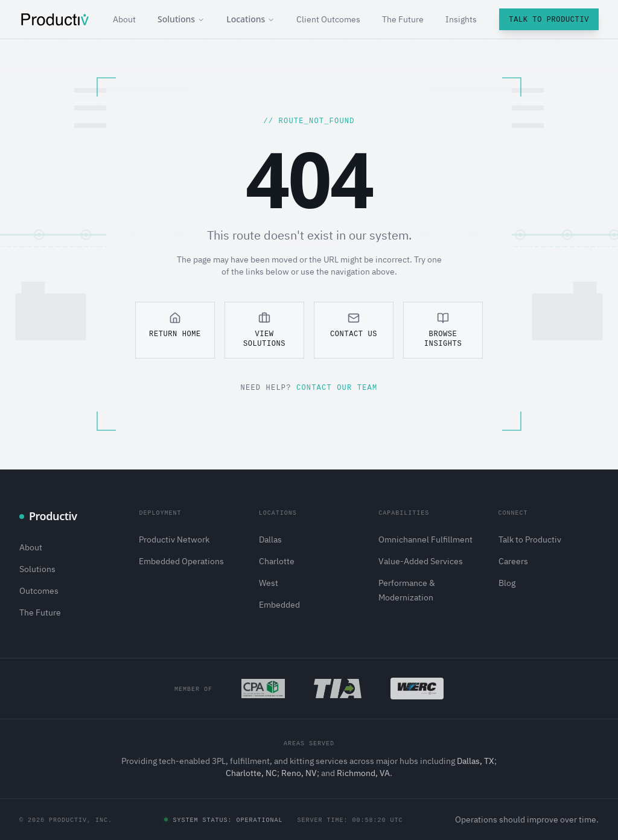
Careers (513, 561)
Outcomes (39, 591)
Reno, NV (299, 773)
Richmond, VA (363, 773)
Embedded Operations (181, 561)
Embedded (279, 605)
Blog (507, 583)
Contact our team (337, 387)
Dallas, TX (476, 761)
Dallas (270, 539)
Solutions (181, 19)
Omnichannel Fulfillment (425, 539)
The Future (403, 19)
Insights (461, 19)
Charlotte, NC (251, 773)
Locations (250, 19)
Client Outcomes (328, 19)
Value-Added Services (421, 561)
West (269, 583)
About (124, 19)
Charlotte (277, 561)
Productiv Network (174, 539)
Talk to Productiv (549, 19)
